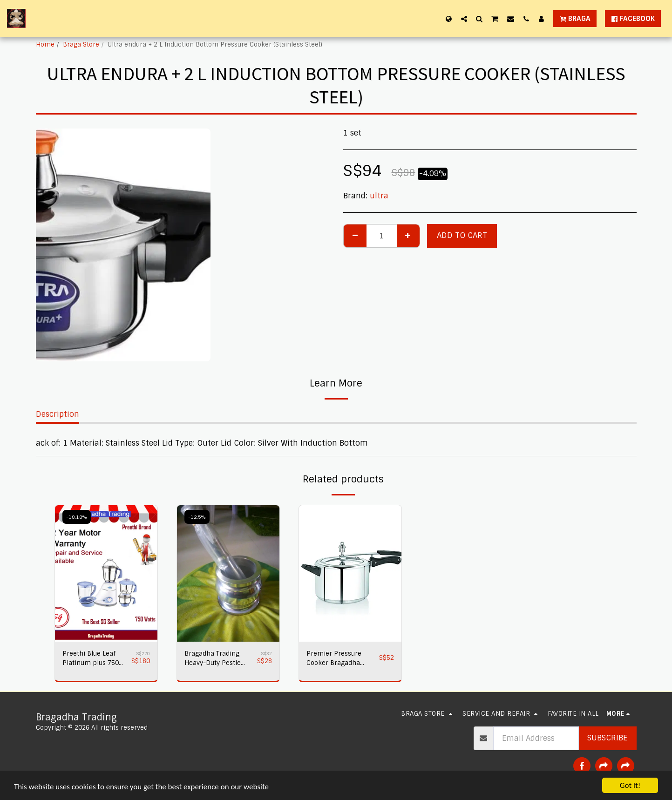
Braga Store (81, 44)
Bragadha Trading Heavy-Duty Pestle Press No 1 (213, 659)
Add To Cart (462, 235)
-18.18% (77, 517)
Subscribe (607, 738)
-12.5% (197, 517)
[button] (464, 19)
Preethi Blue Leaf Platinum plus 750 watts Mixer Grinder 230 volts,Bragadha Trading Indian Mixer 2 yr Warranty (94, 659)
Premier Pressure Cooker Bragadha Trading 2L (334, 659)
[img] (106, 573)
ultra (379, 196)
